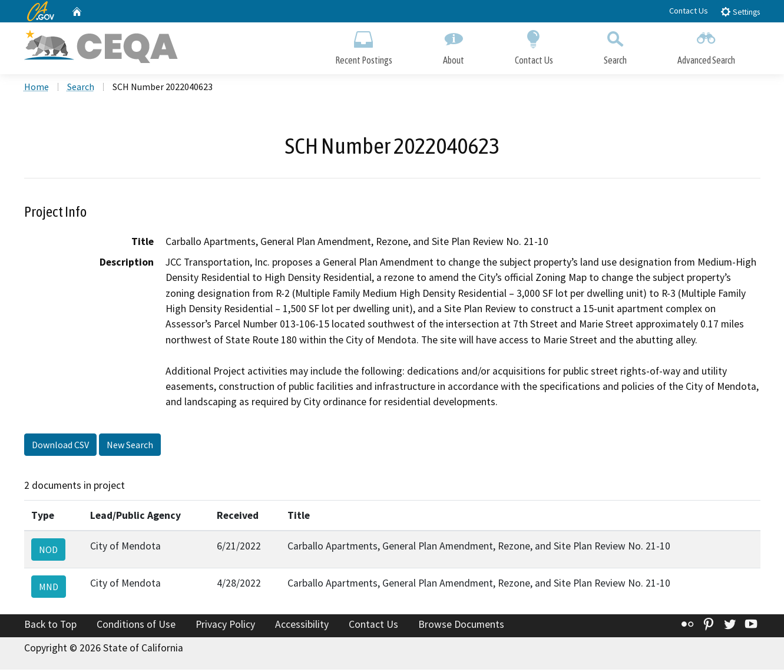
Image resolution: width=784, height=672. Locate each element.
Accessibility (302, 627)
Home (37, 89)
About (454, 46)
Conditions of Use (136, 627)
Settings (740, 11)
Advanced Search (706, 46)
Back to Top (50, 627)
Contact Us (689, 11)
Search (615, 46)
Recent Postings (364, 46)
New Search (130, 447)
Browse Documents (461, 627)
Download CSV (60, 447)
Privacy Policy (225, 627)
